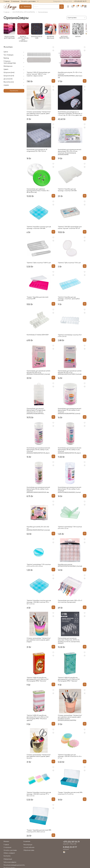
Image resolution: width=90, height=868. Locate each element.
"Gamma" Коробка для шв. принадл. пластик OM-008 (67, 190)
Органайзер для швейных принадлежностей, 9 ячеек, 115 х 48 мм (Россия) (38, 191)
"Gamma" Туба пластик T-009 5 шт (39, 263)
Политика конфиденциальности (14, 866)
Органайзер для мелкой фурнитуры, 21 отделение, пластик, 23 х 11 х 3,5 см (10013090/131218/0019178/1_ (36, 412)
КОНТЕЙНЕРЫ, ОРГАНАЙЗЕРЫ (24, 12)
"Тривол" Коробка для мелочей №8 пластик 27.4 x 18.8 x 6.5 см (39, 831)
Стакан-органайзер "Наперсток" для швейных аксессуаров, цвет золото (39, 757)
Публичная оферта (10, 863)
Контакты (7, 856)
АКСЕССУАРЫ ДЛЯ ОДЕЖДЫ (10, 38)
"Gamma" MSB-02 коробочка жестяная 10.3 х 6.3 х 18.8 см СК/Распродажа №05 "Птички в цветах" (38, 718)
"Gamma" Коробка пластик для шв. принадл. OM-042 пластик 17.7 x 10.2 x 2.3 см (39, 795)
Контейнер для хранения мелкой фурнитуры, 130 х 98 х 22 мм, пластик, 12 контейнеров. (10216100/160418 (70, 153)
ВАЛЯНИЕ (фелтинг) (52, 38)
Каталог (25, 7)
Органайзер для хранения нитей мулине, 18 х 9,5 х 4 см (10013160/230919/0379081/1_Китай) (70, 373)
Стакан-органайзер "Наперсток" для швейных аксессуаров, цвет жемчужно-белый (39, 114)
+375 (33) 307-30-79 (80, 1)
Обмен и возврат (9, 854)
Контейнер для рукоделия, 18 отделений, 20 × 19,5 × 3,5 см (37, 151)
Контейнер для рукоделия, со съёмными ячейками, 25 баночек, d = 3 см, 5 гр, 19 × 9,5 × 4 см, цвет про (70, 114)
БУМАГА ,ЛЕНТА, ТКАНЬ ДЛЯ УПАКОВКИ (24, 39)
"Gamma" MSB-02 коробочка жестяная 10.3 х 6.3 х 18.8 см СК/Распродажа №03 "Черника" (69, 680)
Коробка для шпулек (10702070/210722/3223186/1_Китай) (70, 566)
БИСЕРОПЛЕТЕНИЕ (38, 38)
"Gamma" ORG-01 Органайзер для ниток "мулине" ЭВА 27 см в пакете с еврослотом (38, 75)
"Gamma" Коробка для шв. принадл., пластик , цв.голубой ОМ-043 (69, 299)
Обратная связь (29, 851)
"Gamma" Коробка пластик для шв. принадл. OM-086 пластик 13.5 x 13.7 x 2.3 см (39, 603)
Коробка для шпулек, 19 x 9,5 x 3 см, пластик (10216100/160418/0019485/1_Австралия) (70, 75)
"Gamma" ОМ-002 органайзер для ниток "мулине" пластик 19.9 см (70, 228)
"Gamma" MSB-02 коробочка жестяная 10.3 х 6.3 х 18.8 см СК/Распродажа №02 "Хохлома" (38, 680)
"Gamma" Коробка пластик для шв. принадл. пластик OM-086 (39, 228)
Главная (6, 1)
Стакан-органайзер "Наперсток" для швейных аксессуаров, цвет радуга (39, 640)
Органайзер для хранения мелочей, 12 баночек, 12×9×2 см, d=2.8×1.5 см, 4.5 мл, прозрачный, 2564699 (69, 641)
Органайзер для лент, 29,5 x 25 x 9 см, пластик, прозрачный (70, 602)
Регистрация (28, 845)
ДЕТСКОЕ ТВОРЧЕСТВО (66, 38)
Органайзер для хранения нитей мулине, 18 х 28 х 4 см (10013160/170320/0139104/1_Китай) (38, 373)
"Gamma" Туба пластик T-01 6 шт (69, 263)
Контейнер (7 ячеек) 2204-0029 (38, 335)
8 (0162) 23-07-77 (70, 848)
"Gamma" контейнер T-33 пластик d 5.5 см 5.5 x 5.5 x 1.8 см (39, 566)
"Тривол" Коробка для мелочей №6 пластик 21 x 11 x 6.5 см (70, 794)
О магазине (15, 1)
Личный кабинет (29, 848)
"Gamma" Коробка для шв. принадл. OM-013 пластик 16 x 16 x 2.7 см (70, 757)
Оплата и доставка (28, 1)
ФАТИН (80, 37)
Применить (14, 91)
